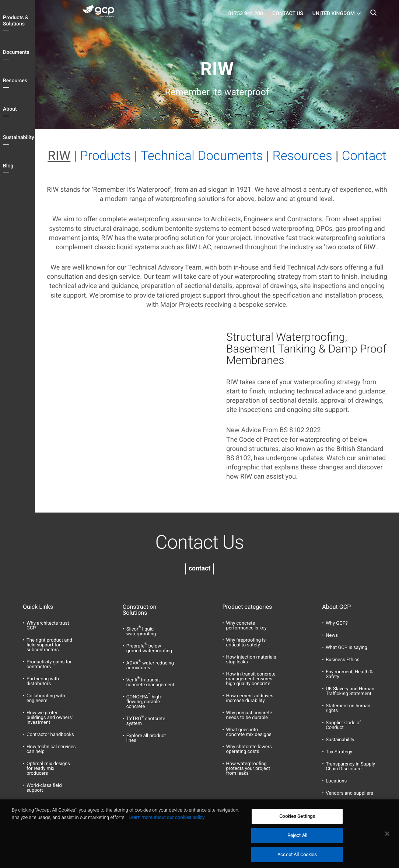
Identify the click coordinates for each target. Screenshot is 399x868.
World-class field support (44, 788)
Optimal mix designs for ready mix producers (48, 769)
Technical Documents (202, 156)
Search (373, 15)
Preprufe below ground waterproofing (149, 649)
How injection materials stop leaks (251, 660)
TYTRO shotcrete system (146, 721)
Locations (336, 781)
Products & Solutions (16, 21)
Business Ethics (342, 660)
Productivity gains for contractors (49, 664)
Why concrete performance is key (246, 626)
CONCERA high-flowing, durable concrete (144, 702)
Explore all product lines (146, 738)
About (10, 109)
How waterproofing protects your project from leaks (248, 769)
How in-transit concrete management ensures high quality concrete (251, 679)
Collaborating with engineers (46, 698)
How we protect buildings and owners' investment (50, 718)
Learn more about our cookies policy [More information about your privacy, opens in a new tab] (167, 826)
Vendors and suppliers (349, 793)
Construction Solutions (140, 610)
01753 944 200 (246, 14)
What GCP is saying (346, 648)
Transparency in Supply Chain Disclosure (350, 767)
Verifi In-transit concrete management (150, 683)
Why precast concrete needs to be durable (249, 715)
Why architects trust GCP (48, 626)
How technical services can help (51, 749)
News (332, 636)
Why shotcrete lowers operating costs (249, 749)
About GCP (336, 607)
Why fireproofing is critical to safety (246, 643)
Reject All (297, 844)
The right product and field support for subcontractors (49, 645)
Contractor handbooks (50, 735)
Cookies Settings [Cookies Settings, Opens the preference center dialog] (297, 825)
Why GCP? (337, 623)
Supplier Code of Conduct (343, 725)
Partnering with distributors (43, 681)
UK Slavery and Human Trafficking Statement (350, 691)
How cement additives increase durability (250, 698)
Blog (8, 166)
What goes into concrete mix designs (249, 732)
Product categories (247, 607)
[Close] (387, 843)
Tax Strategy (339, 752)
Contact (364, 156)
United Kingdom (334, 14)
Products (105, 156)
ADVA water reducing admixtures (150, 666)
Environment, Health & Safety (349, 674)
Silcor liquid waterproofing (141, 632)
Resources (15, 81)
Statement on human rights (348, 708)
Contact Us (288, 14)
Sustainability (19, 138)
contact (199, 569)
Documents (16, 52)
